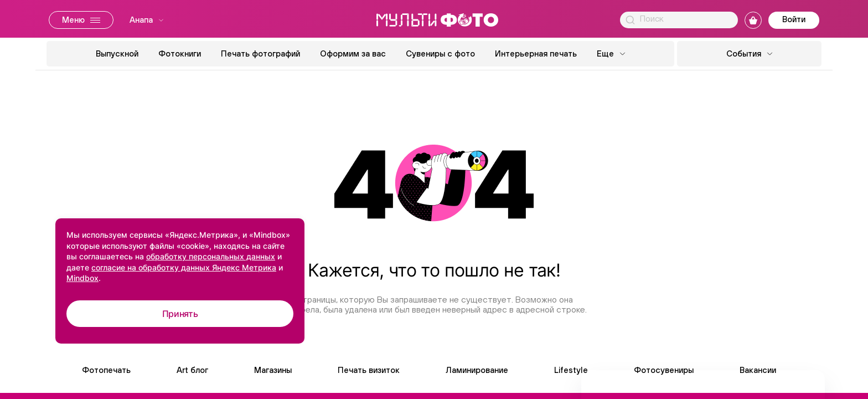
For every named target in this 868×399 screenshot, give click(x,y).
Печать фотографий (260, 53)
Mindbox (82, 278)
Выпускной (117, 53)
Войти (794, 19)
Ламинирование (477, 370)
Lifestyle (571, 370)
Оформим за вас (353, 53)
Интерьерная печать (536, 53)
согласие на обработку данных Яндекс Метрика (184, 267)
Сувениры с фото (440, 53)
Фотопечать (106, 370)
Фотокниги (180, 53)
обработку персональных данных (211, 256)
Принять (180, 314)
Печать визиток (369, 370)
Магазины (273, 370)
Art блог (192, 370)
